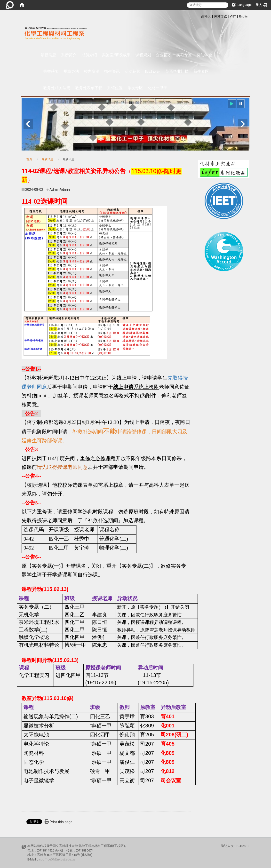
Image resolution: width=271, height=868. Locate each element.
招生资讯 (112, 71)
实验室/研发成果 (116, 55)
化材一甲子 (158, 88)
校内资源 (92, 71)
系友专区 (135, 88)
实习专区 (184, 55)
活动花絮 (132, 71)
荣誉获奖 (51, 71)
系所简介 (69, 55)
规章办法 (71, 71)
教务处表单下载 (89, 88)
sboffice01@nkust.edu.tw (57, 859)
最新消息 (48, 55)
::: (199, 16)
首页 (29, 159)
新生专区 (201, 71)
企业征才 (164, 55)
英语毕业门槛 (177, 71)
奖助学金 (204, 55)
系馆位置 (115, 88)
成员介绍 (89, 55)
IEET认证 (153, 71)
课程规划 (143, 55)
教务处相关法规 (57, 88)
